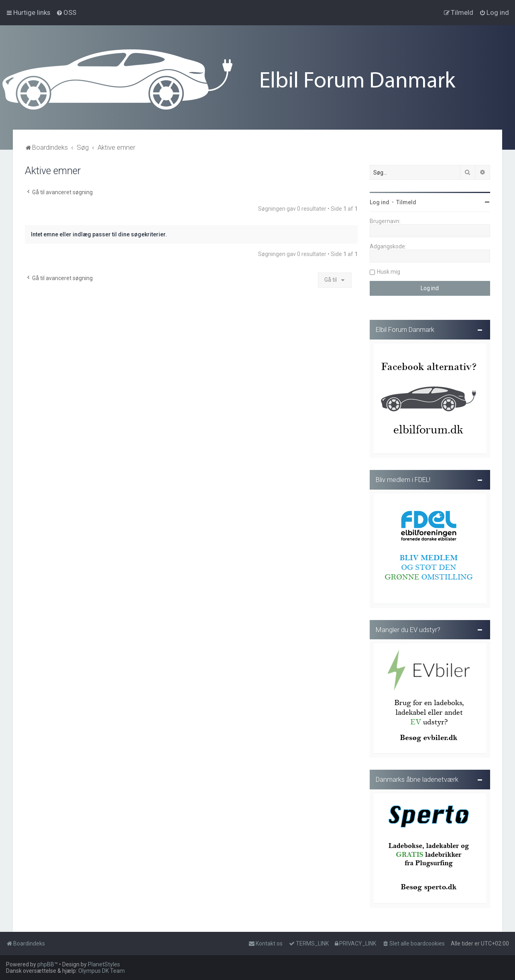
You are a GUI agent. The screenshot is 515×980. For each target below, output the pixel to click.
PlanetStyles (104, 964)
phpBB (46, 964)
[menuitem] (66, 12)
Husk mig (389, 270)
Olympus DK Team (102, 971)
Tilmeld (406, 201)
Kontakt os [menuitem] (266, 943)
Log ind (380, 201)
